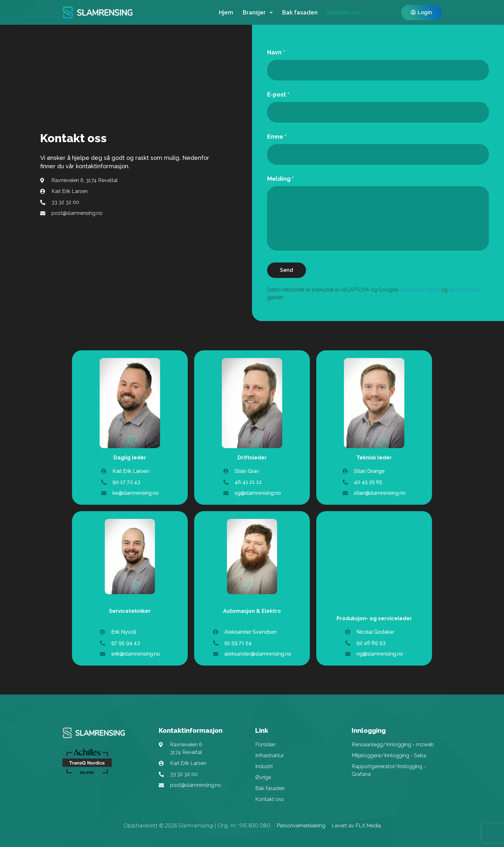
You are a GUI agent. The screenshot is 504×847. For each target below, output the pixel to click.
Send (287, 270)
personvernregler (420, 290)
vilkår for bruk (464, 290)
